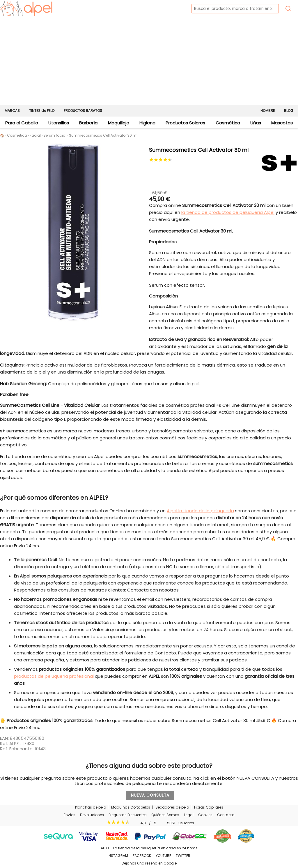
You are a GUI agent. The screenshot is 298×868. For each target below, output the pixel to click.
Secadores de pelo (172, 807)
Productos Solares (185, 123)
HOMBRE (268, 111)
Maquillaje (119, 123)
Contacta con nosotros (153, 590)
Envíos (70, 815)
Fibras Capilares (209, 807)
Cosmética (228, 123)
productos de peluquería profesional (54, 676)
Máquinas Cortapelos (131, 807)
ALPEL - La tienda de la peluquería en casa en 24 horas (149, 848)
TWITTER (183, 856)
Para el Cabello (22, 123)
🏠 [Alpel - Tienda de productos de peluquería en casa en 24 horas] (2, 135)
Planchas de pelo (91, 807)
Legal (189, 815)
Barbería (88, 123)
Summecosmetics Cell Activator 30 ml (103, 135)
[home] (26, 9)
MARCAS (12, 111)
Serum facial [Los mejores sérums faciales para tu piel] (55, 135)
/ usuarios (149, 823)
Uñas (256, 123)
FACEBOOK (142, 856)
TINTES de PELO (42, 111)
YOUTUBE (163, 856)
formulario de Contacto (150, 653)
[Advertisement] (149, 61)
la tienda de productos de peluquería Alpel (228, 212)
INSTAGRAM (118, 856)
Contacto (226, 815)
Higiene (147, 123)
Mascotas (282, 123)
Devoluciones (92, 815)
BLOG (289, 111)
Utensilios (59, 123)
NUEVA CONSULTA (150, 795)
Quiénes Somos (165, 815)
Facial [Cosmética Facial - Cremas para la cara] (35, 135)
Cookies (205, 815)
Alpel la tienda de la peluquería (200, 511)
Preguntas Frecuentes (128, 815)
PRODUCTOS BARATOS (83, 111)
